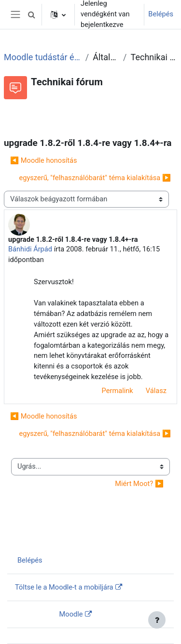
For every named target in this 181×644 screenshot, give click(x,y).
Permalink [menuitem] (118, 391)
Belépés (161, 14)
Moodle (71, 614)
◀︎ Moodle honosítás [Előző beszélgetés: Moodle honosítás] (44, 160)
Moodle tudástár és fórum (43, 57)
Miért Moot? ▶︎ (139, 484)
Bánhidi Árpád (30, 249)
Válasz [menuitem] (156, 391)
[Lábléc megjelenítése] (157, 620)
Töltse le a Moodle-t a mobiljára (64, 587)
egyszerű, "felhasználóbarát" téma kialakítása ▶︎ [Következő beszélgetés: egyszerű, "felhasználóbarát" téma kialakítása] (95, 178)
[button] (31, 14)
